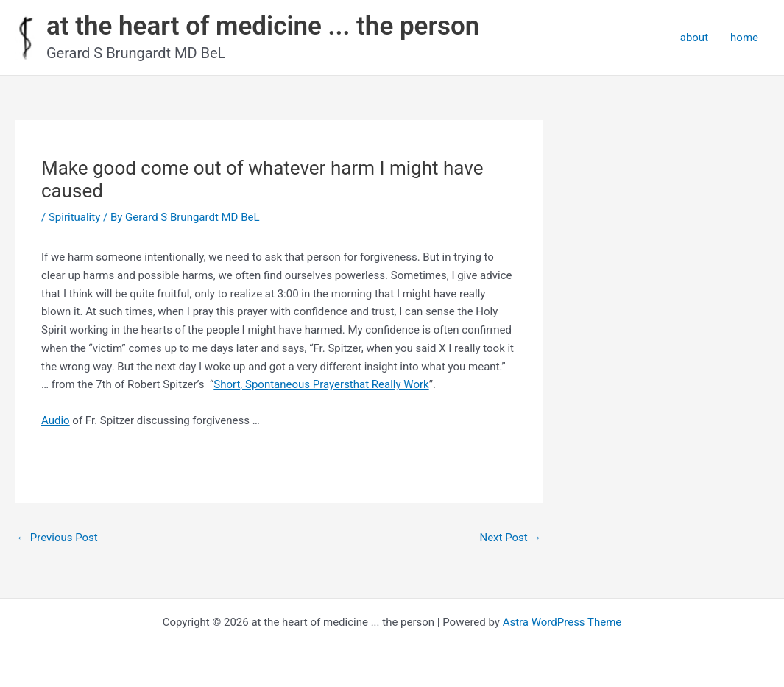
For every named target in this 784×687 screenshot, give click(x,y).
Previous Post (57, 538)
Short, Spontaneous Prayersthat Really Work (321, 384)
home (744, 38)
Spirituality (74, 217)
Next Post (510, 538)
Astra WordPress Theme (562, 622)
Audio (56, 420)
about (694, 38)
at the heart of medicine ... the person (263, 26)
